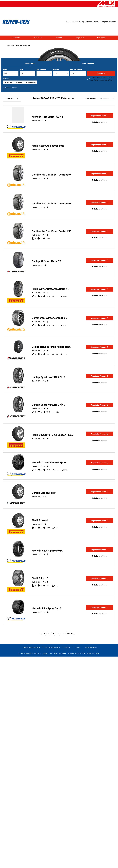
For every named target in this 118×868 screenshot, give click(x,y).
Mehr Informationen (100, 122)
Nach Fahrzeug (88, 63)
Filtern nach (12, 99)
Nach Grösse (30, 63)
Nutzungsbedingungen (52, 647)
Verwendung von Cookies (31, 647)
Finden (101, 73)
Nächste (71, 634)
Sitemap (68, 647)
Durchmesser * (42, 69)
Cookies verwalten (91, 647)
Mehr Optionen (10, 87)
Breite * (5, 69)
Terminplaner (102, 38)
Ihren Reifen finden (23, 45)
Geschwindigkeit (76, 69)
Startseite (16, 38)
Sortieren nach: (91, 99)
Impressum (80, 38)
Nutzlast (56, 69)
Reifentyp (7, 79)
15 (63, 634)
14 (58, 634)
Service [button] (37, 38)
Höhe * (22, 69)
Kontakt (59, 38)
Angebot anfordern (100, 116)
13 (53, 634)
